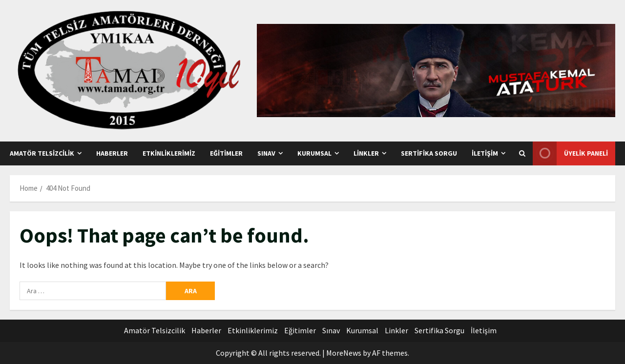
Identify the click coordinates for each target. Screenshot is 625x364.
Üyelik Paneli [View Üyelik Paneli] (570, 153)
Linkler (366, 153)
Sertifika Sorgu (429, 153)
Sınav (266, 153)
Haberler (112, 153)
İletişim (485, 153)
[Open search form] (522, 153)
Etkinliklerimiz (169, 153)
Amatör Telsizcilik (42, 153)
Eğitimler (226, 153)
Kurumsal (314, 153)
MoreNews (344, 353)
